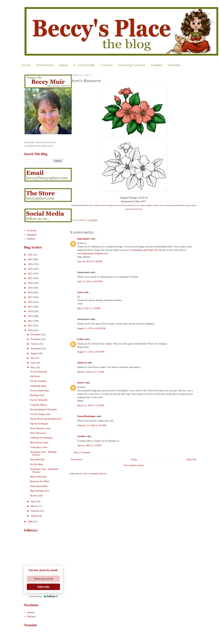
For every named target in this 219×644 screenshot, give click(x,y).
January (35, 516)
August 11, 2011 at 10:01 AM (92, 328)
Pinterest (31, 239)
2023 (31, 269)
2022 (31, 274)
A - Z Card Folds (84, 65)
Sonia (80, 292)
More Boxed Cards (39, 443)
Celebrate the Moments (41, 438)
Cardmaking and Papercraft (144, 250)
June (33, 363)
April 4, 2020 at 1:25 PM (89, 445)
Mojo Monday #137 (40, 491)
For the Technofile (39, 400)
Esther (81, 339)
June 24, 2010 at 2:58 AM (90, 261)
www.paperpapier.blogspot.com (93, 253)
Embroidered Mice (39, 486)
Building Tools (37, 395)
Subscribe (43, 587)
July (33, 358)
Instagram (32, 235)
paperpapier (84, 239)
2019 (31, 288)
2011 (30, 326)
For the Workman (38, 372)
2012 (31, 321)
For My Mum (37, 464)
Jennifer (82, 436)
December (36, 334)
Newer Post (76, 459)
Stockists (174, 65)
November (36, 339)
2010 (31, 330)
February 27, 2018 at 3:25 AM (92, 425)
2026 (31, 255)
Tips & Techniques (39, 424)
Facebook (32, 231)
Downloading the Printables (43, 409)
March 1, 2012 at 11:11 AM (91, 372)
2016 (31, 302)
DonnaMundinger (87, 416)
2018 (31, 292)
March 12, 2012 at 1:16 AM (91, 405)
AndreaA (82, 363)
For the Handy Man (40, 391)
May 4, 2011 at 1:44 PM (89, 308)
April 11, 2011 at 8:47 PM (90, 281)
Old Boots (35, 376)
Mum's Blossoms (38, 477)
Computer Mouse (38, 405)
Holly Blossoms (38, 433)
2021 (31, 278)
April (33, 501)
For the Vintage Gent (40, 414)
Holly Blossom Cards (40, 428)
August (34, 353)
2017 (31, 297)
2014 (31, 311)
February (35, 511)
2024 (31, 264)
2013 (31, 316)
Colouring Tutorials (132, 65)
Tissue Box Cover (39, 447)
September (36, 348)
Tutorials (107, 65)
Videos (63, 65)
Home (26, 65)
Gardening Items (38, 386)
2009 (31, 522)
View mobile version (134, 465)
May (33, 367)
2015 (31, 307)
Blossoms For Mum (40, 481)
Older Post (192, 459)
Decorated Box (37, 459)
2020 (31, 283)
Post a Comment (82, 452)
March (34, 506)
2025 (31, 259)
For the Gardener (38, 381)
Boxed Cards (36, 496)
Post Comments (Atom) (95, 474)
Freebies (157, 65)
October (35, 344)
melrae (81, 383)
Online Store (45, 65)
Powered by (43, 596)
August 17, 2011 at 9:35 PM (91, 352)
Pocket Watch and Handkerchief (46, 419)
